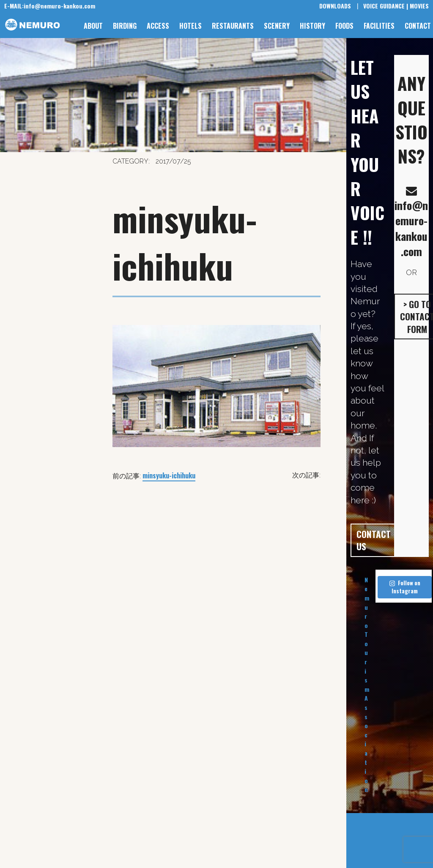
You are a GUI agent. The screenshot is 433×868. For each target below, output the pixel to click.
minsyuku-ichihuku (169, 475)
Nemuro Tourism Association (367, 685)
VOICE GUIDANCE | (386, 6)
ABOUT (93, 26)
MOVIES (419, 6)
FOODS (344, 26)
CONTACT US (374, 540)
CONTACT (418, 26)
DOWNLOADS (335, 6)
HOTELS (190, 26)
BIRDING (125, 26)
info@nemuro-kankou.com (50, 6)
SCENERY (277, 26)
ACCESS (158, 26)
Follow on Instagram (405, 587)
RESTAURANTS (233, 26)
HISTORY (312, 26)
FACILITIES (379, 26)
